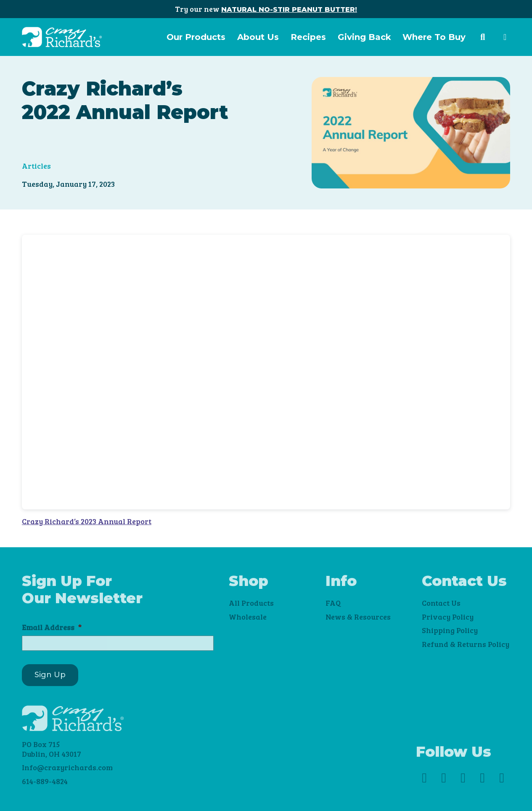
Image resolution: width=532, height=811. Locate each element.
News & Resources (358, 617)
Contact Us (441, 603)
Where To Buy (434, 37)
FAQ (333, 603)
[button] (483, 37)
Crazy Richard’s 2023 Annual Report (87, 521)
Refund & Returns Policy (466, 644)
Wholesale (248, 617)
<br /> (266, 372)
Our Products (196, 37)
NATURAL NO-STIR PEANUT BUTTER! (289, 9)
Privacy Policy (448, 617)
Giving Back (364, 37)
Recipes (308, 37)
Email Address (52, 627)
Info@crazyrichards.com (67, 767)
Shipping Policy (450, 630)
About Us (258, 37)
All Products (251, 603)
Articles (36, 166)
